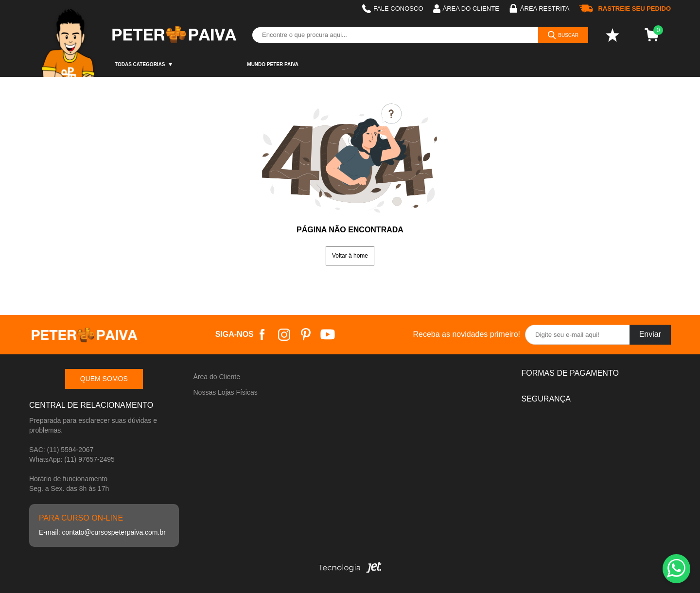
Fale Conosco (393, 9)
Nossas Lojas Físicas (226, 392)
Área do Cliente (217, 377)
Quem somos (104, 379)
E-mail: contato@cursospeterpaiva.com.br (102, 532)
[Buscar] (563, 35)
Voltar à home (350, 256)
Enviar (650, 334)
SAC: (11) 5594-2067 (61, 450)
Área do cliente (466, 9)
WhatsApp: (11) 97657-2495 (72, 459)
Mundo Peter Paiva (273, 64)
